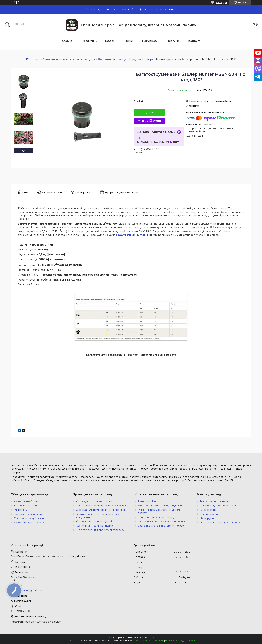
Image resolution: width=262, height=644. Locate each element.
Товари (110, 41)
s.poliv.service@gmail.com (27, 590)
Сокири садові (209, 514)
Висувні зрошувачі (84, 59)
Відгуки (174, 41)
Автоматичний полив (56, 59)
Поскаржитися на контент (149, 641)
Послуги (88, 41)
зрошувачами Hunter (131, 235)
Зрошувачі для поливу (28, 514)
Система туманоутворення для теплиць (101, 510)
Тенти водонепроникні (214, 501)
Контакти (195, 41)
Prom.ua (150, 637)
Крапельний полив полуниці (94, 522)
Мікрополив (21, 510)
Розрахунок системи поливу (94, 501)
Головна (66, 41)
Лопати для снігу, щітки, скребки (221, 523)
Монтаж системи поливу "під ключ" (160, 506)
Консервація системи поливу (156, 517)
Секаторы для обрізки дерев (218, 506)
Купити (149, 112)
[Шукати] (7, 25)
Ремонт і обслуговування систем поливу (159, 511)
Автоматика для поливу (29, 523)
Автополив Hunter (149, 501)
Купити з (149, 121)
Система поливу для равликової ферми (101, 506)
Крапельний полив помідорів (94, 526)
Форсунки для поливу (112, 59)
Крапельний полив (26, 506)
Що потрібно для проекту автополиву (100, 530)
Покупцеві (150, 41)
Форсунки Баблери (141, 59)
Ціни (129, 41)
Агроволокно (208, 510)
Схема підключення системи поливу (161, 526)
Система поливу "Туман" (29, 518)
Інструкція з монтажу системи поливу (162, 522)
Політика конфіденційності (180, 641)
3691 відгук (221, 2)
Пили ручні (207, 518)
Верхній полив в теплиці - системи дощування (98, 516)
